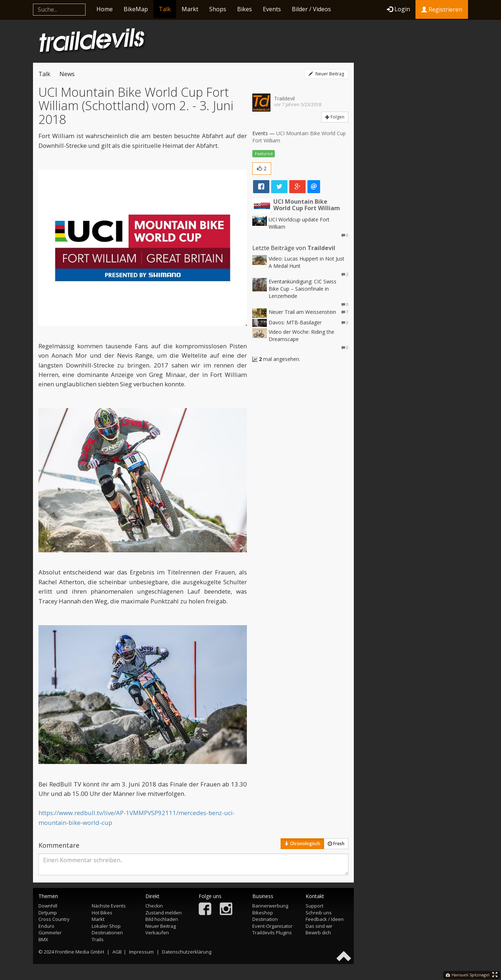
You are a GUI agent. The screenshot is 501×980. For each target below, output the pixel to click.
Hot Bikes (102, 913)
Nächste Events (109, 906)
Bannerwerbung (270, 906)
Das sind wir (319, 926)
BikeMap (136, 9)
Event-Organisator (272, 926)
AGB (117, 952)
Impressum (141, 952)
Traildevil (284, 98)
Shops (218, 9)
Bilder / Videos (311, 9)
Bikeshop (263, 913)
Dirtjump (48, 913)
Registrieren (442, 9)
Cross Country (54, 919)
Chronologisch (302, 844)
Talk (165, 9)
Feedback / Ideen (325, 919)
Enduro (46, 926)
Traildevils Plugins (272, 933)
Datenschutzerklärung (187, 952)
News (67, 74)
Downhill (48, 906)
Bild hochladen (162, 919)
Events (272, 9)
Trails (98, 939)
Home (105, 9)
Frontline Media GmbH (80, 952)
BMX (43, 939)
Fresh (336, 844)
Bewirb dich (318, 933)
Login (398, 9)
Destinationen (107, 933)
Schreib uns (319, 913)
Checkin (154, 906)
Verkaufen (157, 933)
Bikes (245, 9)
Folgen (335, 117)
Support (314, 906)
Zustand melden (163, 913)
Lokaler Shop (106, 926)
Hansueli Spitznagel (468, 975)
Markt (190, 9)
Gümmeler (50, 933)
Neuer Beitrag (326, 74)
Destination (265, 919)
